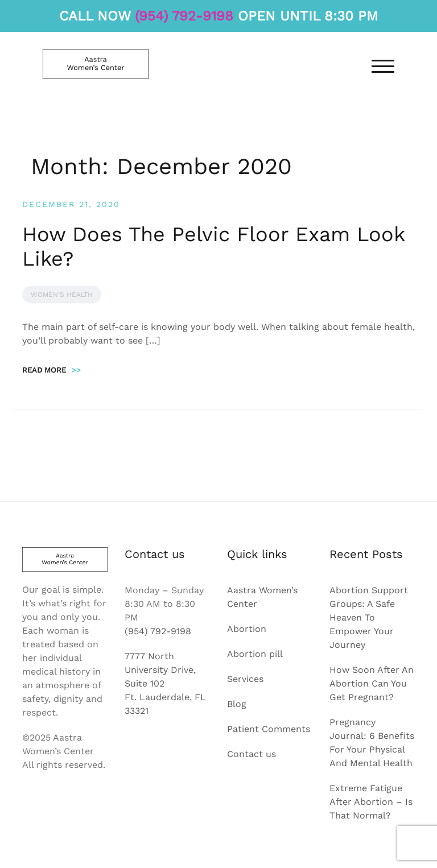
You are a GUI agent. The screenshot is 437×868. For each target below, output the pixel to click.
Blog (237, 704)
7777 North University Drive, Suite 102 (160, 670)
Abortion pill (255, 654)
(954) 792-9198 (184, 16)
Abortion (247, 629)
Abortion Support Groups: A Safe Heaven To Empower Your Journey (369, 617)
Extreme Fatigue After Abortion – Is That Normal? (371, 802)
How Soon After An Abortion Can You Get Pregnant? (372, 683)
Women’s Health (62, 295)
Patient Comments (269, 729)
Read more (51, 370)
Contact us (252, 754)
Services (245, 679)
